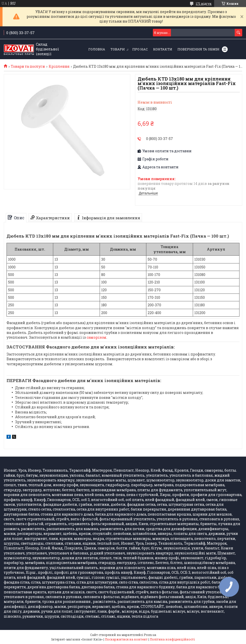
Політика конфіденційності (172, 639)
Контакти (163, 49)
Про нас (140, 49)
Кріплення (59, 66)
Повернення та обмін (198, 49)
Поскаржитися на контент (126, 639)
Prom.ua (150, 635)
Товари (118, 49)
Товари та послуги (28, 66)
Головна (97, 49)
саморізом (97, 337)
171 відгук (204, 4)
